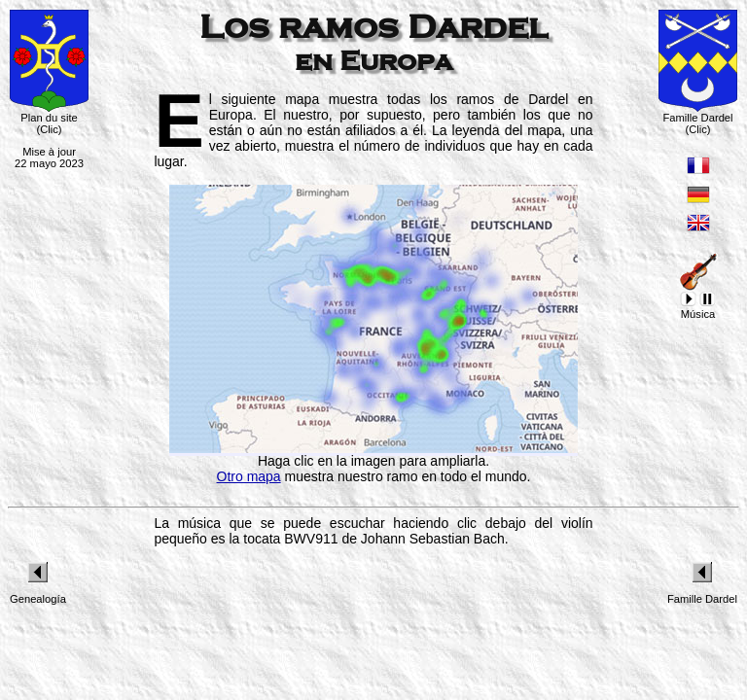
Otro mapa (249, 476)
